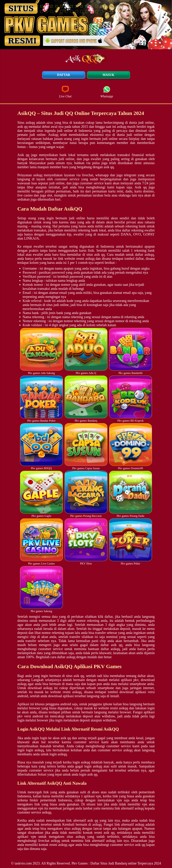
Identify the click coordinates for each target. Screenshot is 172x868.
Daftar (64, 75)
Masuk (109, 75)
